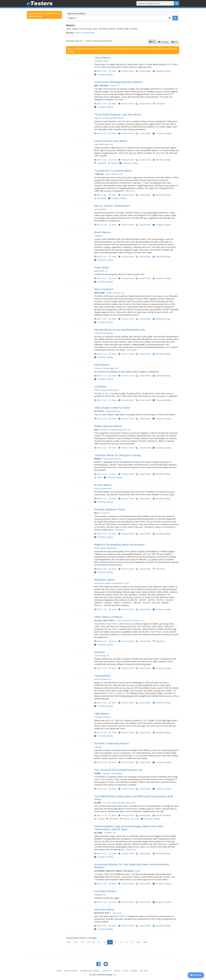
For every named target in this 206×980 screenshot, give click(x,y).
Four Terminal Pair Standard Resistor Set (118, 770)
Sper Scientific (100, 209)
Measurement (89, 33)
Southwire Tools (101, 61)
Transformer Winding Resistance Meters (118, 82)
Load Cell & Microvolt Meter (111, 141)
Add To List (102, 71)
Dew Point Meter (104, 910)
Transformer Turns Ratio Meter (113, 171)
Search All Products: (77, 14)
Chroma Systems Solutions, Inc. (131, 620)
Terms (125, 971)
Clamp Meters (103, 57)
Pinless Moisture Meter (108, 426)
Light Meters (102, 714)
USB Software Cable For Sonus (112, 408)
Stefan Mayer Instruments (105, 548)
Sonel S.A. (106, 513)
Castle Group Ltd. (113, 411)
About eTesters (71, 971)
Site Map (144, 971)
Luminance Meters (105, 891)
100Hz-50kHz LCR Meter (108, 617)
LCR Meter (100, 387)
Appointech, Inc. (101, 271)
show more (130, 191)
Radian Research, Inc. (115, 293)
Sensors (78, 33)
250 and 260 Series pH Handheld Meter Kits (120, 330)
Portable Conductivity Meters (112, 743)
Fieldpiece (98, 236)
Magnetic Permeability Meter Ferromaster (119, 545)
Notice (138, 871)
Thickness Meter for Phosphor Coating (117, 455)
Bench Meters (103, 232)
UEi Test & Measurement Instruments (119, 803)
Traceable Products (103, 717)
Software (100, 652)
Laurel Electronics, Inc (104, 144)
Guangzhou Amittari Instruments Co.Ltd (111, 583)
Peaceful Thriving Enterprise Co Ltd (115, 430)
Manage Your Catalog (90, 971)
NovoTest (117, 913)
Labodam (98, 747)
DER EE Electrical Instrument (106, 390)
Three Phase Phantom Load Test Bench (118, 114)
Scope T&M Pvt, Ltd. (114, 174)
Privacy (117, 971)
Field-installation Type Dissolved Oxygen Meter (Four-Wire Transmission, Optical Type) (129, 828)
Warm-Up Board (104, 289)
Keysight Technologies (112, 773)
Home (59, 971)
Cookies (134, 971)
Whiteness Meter (104, 580)
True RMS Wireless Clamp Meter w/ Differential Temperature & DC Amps (134, 798)
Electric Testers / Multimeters (112, 206)
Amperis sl (114, 85)
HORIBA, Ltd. (110, 833)
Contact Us (106, 971)
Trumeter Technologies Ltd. (106, 368)
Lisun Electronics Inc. (112, 459)
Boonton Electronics (103, 488)
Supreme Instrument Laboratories (109, 118)
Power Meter (102, 267)
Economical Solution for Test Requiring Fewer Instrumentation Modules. (132, 866)
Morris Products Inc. (103, 679)
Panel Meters (102, 365)
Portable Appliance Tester (110, 509)
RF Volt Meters (103, 485)
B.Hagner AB (100, 895)
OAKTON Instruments (104, 333)
